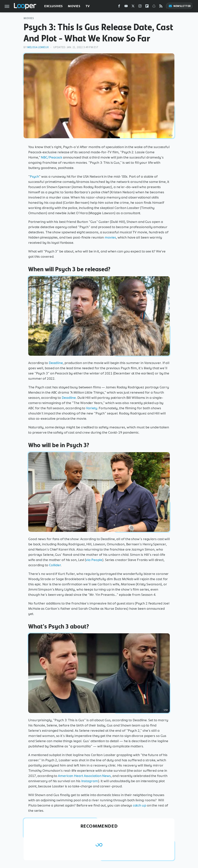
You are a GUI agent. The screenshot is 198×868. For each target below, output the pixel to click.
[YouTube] (126, 7)
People (97, 560)
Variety (92, 408)
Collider (55, 565)
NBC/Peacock (51, 157)
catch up (140, 805)
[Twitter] (133, 7)
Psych (34, 176)
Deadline (56, 363)
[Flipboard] (147, 7)
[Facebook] (119, 7)
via (88, 560)
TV (88, 6)
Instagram (90, 781)
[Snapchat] (154, 7)
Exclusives (54, 6)
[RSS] (161, 7)
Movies (74, 6)
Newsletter (180, 6)
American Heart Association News (84, 776)
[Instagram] (140, 7)
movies (110, 237)
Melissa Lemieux (38, 47)
